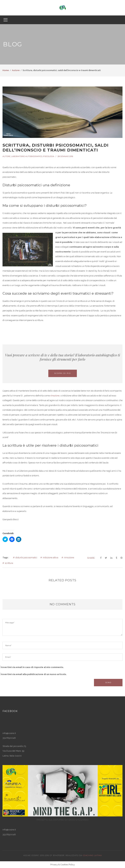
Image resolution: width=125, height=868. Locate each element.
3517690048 (9, 834)
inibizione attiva (51, 558)
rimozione (55, 396)
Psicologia (49, 156)
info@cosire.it (9, 733)
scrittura (9, 563)
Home (6, 70)
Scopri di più (62, 373)
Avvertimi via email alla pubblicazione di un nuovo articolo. (34, 674)
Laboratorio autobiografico (27, 156)
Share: (91, 558)
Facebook (10, 711)
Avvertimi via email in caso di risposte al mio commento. (32, 667)
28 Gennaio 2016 (65, 156)
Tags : (6, 558)
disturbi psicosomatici (26, 558)
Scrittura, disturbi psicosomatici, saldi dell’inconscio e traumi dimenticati (56, 148)
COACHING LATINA (92, 855)
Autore (16, 70)
